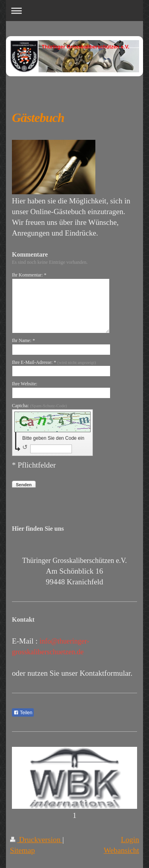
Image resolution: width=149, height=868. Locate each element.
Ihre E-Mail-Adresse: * (54, 362)
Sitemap (22, 850)
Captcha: (40, 406)
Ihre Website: (25, 384)
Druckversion (36, 840)
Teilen (23, 713)
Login (130, 840)
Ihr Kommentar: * (29, 275)
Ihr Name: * (23, 340)
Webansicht (121, 850)
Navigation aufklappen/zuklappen (74, 11)
